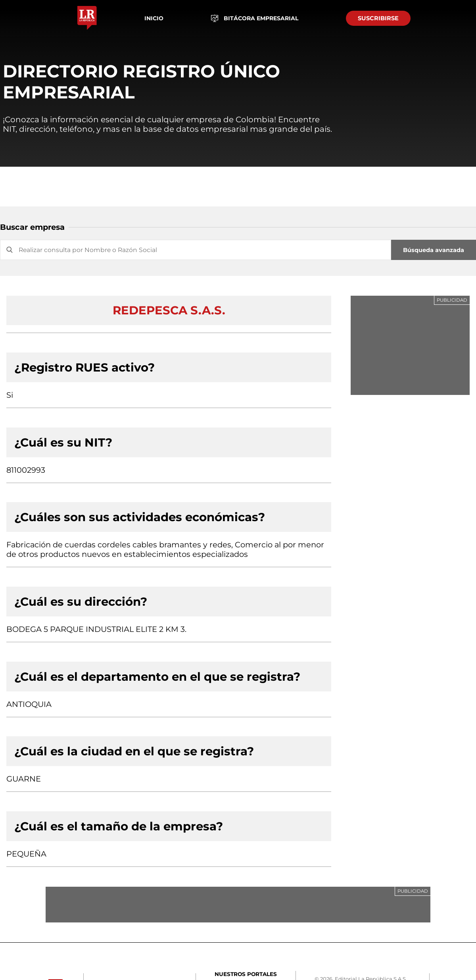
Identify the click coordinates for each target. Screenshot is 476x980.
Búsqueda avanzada (434, 250)
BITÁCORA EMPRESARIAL (255, 18)
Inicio (154, 18)
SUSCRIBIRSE (378, 18)
